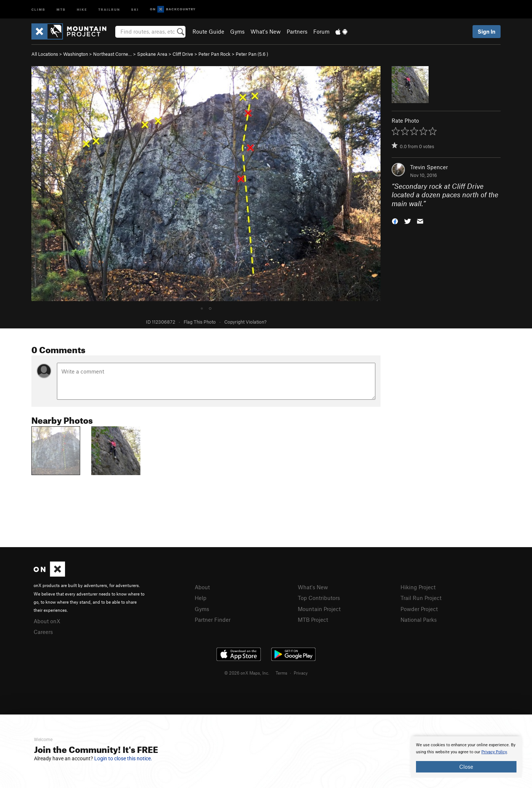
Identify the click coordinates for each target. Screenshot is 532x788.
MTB (61, 9)
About (202, 587)
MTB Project (313, 620)
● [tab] (202, 308)
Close (466, 767)
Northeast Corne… (112, 54)
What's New (266, 31)
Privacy (301, 673)
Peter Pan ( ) (252, 54)
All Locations (45, 54)
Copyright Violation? (245, 322)
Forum (321, 31)
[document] (466, 757)
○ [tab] (210, 308)
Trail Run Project (421, 598)
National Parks (419, 620)
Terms (282, 673)
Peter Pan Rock (214, 54)
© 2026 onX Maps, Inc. (247, 673)
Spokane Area (152, 54)
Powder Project (419, 609)
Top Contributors (319, 598)
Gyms (237, 31)
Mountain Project (319, 609)
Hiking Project (418, 587)
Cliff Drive (183, 54)
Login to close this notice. (123, 758)
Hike (82, 9)
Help (201, 598)
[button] (395, 221)
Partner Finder (213, 620)
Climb (38, 9)
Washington (76, 54)
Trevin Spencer (429, 167)
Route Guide (208, 31)
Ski (135, 9)
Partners (297, 31)
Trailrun (109, 9)
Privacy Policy (494, 752)
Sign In (487, 31)
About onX (47, 621)
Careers (43, 632)
